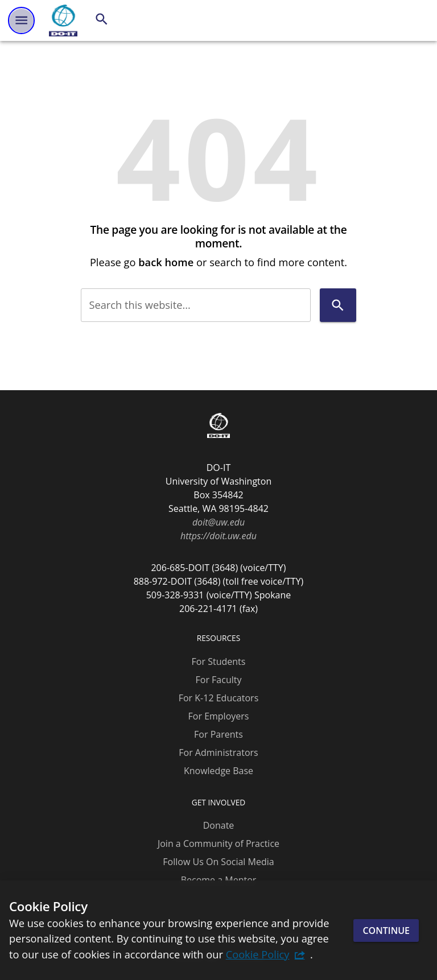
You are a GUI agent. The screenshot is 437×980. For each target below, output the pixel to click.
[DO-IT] (63, 20)
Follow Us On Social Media (218, 862)
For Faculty (219, 680)
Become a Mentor (219, 880)
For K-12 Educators (219, 698)
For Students (219, 661)
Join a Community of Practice (218, 843)
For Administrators (218, 752)
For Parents (218, 734)
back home (166, 262)
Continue (386, 931)
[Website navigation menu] (21, 20)
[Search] (102, 19)
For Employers (219, 716)
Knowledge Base (218, 771)
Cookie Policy (258, 954)
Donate (219, 825)
